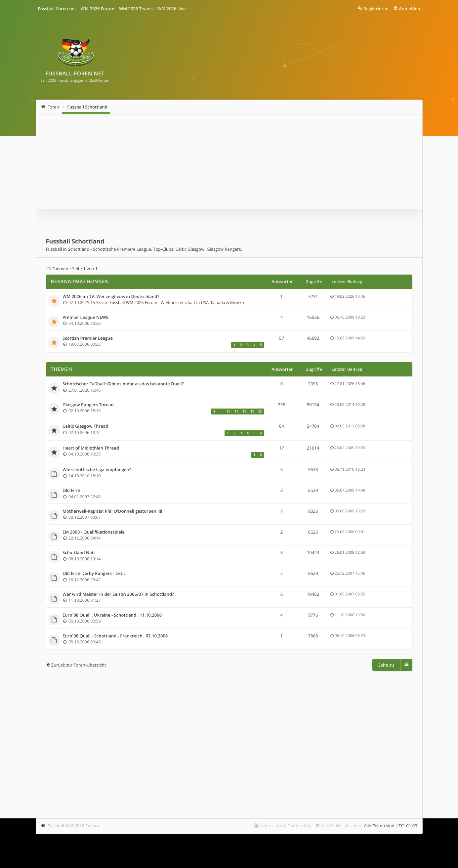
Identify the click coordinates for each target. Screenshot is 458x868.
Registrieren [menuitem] (376, 9)
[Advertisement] (229, 742)
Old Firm (71, 491)
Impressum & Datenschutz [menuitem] (286, 826)
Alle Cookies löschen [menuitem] (341, 826)
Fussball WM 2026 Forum (73, 826)
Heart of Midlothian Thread (91, 448)
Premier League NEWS (85, 318)
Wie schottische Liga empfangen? (97, 470)
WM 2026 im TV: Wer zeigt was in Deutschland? (111, 297)
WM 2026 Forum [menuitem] (98, 9)
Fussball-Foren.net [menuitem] (57, 9)
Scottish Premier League (88, 338)
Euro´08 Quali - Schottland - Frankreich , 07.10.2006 (115, 636)
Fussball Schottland (87, 107)
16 (229, 412)
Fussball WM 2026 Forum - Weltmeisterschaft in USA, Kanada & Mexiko (177, 303)
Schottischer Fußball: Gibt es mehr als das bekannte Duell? (123, 384)
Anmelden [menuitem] (409, 9)
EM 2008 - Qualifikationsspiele (94, 532)
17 (236, 412)
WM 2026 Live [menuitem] (172, 9)
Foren (53, 107)
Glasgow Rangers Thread (88, 405)
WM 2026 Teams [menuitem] (136, 9)
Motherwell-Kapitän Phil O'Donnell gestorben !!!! (112, 511)
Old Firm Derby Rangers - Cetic (94, 574)
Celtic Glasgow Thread (85, 426)
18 (244, 412)
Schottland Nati (79, 553)
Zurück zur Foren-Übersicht (79, 665)
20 (260, 412)
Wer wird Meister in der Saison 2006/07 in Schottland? (118, 594)
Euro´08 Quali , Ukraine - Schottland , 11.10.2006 (112, 615)
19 (252, 412)
